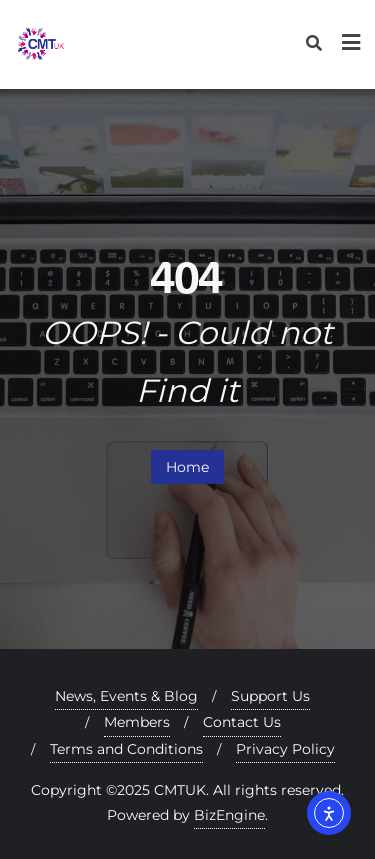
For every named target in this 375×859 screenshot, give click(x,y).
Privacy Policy (285, 749)
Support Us (270, 696)
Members (137, 722)
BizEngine (229, 815)
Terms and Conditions (126, 749)
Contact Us (242, 722)
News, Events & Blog (126, 696)
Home (187, 467)
